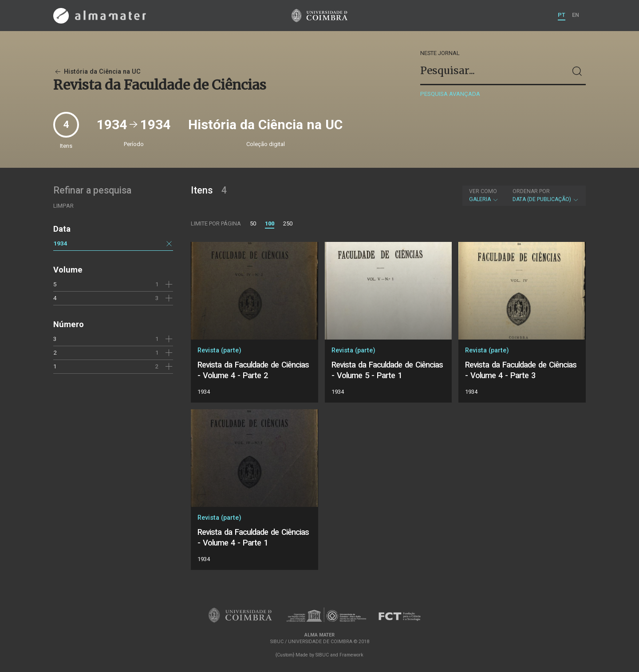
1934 (60, 243)
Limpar (63, 206)
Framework (351, 655)
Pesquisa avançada (450, 94)
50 (253, 223)
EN (576, 15)
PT (562, 15)
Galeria (484, 195)
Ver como (483, 191)
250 (288, 223)
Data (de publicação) (546, 195)
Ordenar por (531, 191)
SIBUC (322, 655)
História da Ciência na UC (97, 72)
